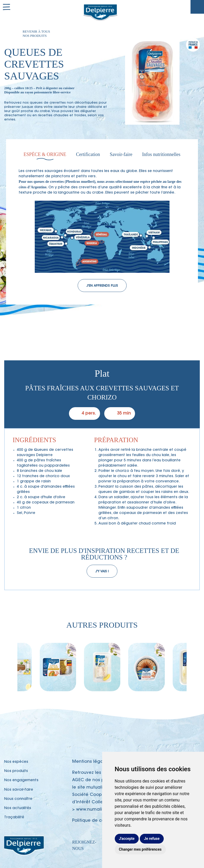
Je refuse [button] (152, 839)
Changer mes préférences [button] (140, 849)
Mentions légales (91, 762)
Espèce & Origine (45, 154)
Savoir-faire (121, 154)
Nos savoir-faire (19, 790)
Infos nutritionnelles (161, 154)
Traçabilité (197, 7)
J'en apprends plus (102, 286)
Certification (88, 154)
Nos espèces (16, 762)
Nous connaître (18, 799)
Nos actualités (18, 808)
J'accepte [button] (127, 839)
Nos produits (16, 771)
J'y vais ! (102, 572)
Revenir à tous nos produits (36, 34)
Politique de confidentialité (101, 821)
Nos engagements (21, 780)
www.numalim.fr (93, 810)
